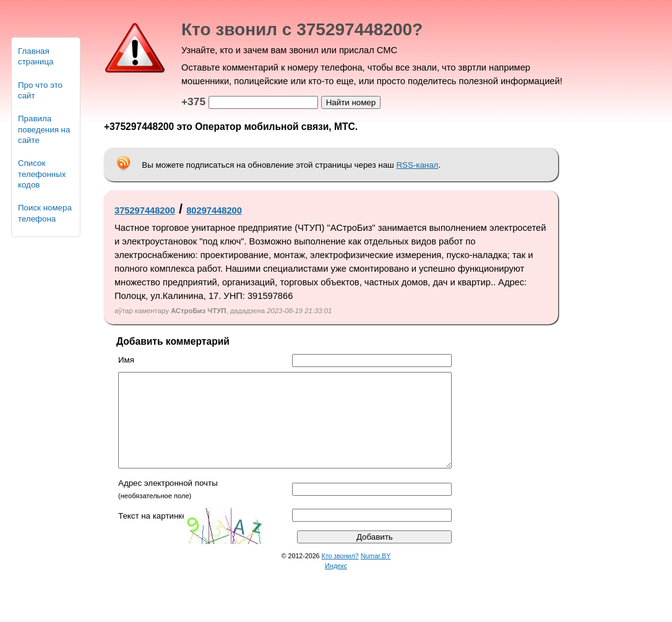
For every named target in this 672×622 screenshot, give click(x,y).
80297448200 (214, 210)
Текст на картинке (153, 534)
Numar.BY (376, 574)
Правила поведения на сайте (44, 129)
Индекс (336, 584)
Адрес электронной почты (168, 502)
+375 (193, 102)
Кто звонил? (340, 574)
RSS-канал (417, 165)
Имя (126, 360)
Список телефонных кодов (42, 174)
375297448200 (145, 210)
